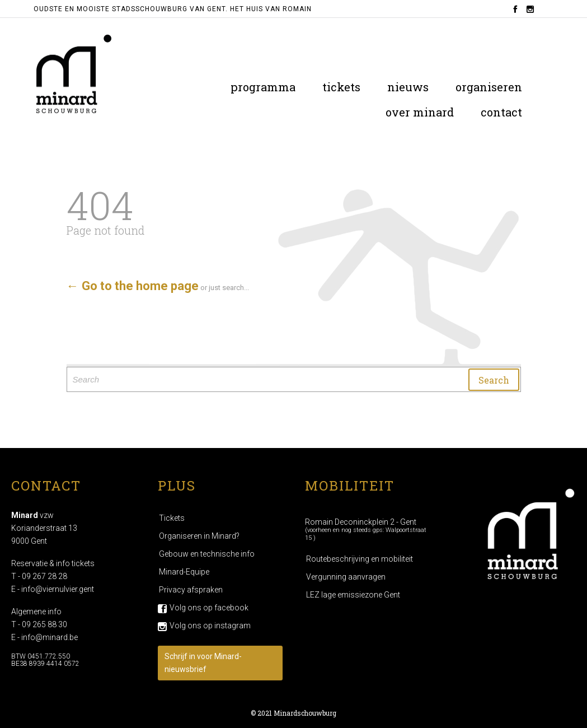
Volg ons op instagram (210, 626)
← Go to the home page (133, 286)
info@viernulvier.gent (58, 589)
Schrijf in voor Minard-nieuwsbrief (203, 663)
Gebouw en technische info (207, 554)
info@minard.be (50, 637)
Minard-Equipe (184, 572)
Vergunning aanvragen (346, 577)
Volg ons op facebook (209, 608)
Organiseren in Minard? (199, 536)
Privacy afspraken (191, 590)
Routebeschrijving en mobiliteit (360, 559)
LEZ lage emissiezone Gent (353, 595)
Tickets (172, 518)
